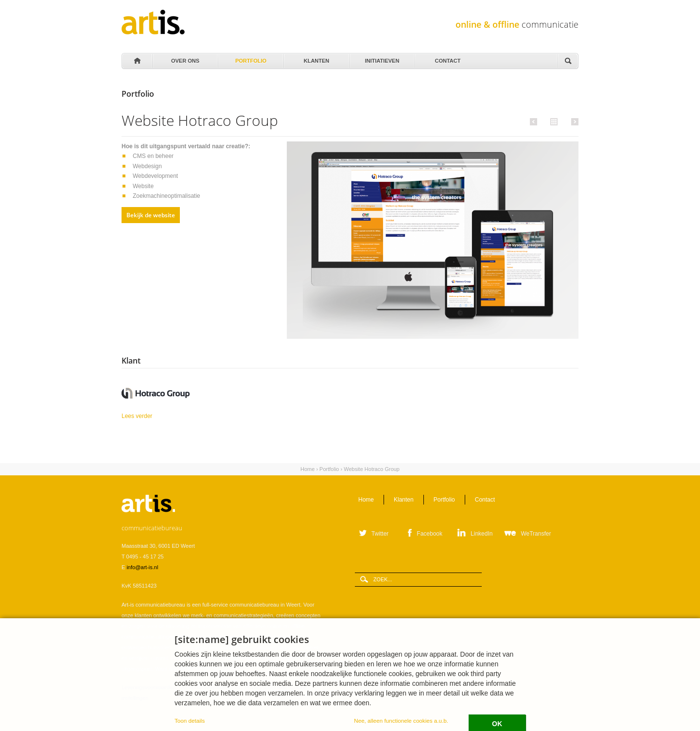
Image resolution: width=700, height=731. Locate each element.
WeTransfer (536, 534)
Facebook (429, 534)
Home (137, 61)
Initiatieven (381, 58)
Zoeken (568, 61)
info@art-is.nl (142, 567)
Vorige (535, 122)
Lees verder (163, 415)
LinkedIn (481, 534)
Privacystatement (265, 687)
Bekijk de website (151, 215)
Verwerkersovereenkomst (210, 687)
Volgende (573, 122)
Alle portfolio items (553, 121)
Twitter (380, 534)
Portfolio (250, 58)
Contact (447, 58)
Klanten (316, 58)
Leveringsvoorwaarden (149, 687)
